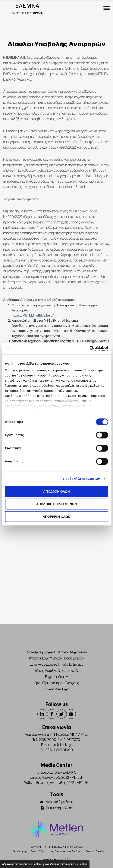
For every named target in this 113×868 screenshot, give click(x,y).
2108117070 (72, 740)
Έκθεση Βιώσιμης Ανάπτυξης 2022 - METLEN (56, 783)
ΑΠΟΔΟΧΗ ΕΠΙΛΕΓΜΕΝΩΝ (56, 504)
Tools (57, 795)
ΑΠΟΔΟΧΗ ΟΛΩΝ (56, 491)
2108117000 (48, 740)
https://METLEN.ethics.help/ (33, 315)
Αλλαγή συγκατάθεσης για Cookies (22, 864)
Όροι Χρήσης (20, 851)
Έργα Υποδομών (56, 677)
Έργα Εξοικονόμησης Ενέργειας (57, 683)
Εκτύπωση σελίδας (57, 808)
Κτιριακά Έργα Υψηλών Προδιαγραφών (57, 658)
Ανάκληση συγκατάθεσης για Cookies (66, 864)
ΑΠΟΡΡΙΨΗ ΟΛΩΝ (56, 516)
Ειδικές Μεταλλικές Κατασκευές (56, 671)
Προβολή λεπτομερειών (82, 479)
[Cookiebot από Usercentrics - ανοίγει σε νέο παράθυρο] (89, 349)
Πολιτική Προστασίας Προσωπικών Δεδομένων (56, 851)
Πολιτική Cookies (95, 851)
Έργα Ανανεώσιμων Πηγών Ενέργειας (56, 665)
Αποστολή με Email (57, 802)
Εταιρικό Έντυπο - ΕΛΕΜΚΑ (57, 773)
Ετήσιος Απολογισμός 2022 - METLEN (57, 778)
